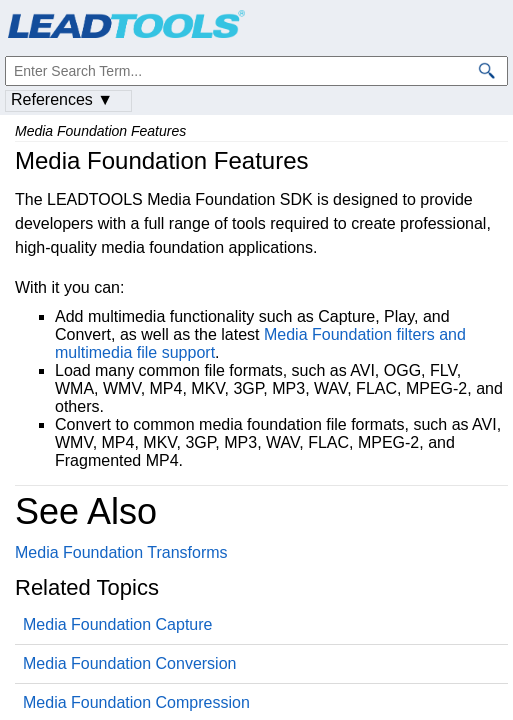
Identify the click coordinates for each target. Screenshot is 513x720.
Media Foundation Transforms (121, 552)
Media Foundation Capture (117, 624)
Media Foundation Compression (136, 702)
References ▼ (62, 99)
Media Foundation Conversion (129, 663)
